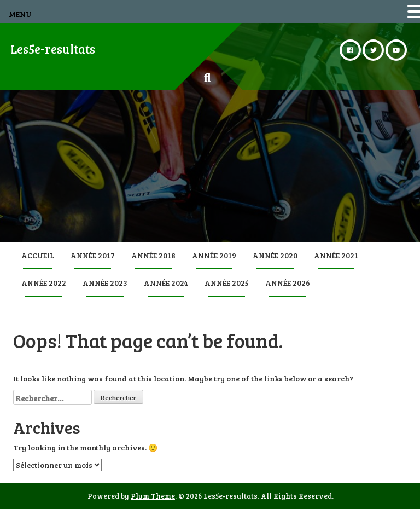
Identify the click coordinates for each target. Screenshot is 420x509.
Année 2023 (105, 283)
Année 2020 (275, 255)
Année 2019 (214, 255)
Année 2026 (288, 283)
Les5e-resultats (53, 49)
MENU (20, 14)
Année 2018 (153, 255)
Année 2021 (336, 255)
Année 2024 (166, 283)
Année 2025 (227, 283)
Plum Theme (153, 496)
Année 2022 (44, 283)
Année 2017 (93, 255)
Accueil (38, 255)
